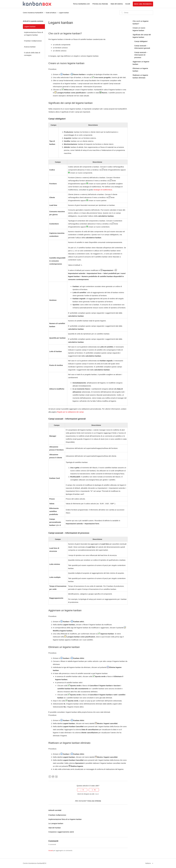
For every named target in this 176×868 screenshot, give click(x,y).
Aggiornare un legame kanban (65, 610)
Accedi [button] (128, 4)
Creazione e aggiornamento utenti (61, 832)
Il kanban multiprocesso (33, 41)
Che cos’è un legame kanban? (65, 33)
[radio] (82, 790)
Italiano (148, 863)
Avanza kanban (30, 47)
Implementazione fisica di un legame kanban (33, 34)
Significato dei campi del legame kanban (70, 103)
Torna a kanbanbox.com (81, 4)
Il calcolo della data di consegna (32, 54)
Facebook (50, 777)
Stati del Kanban (55, 828)
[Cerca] (136, 13)
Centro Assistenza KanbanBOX (33, 13)
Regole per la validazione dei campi (70, 412)
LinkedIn (56, 777)
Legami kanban (64, 13)
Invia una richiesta (143, 4)
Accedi (51, 851)
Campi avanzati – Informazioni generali (67, 419)
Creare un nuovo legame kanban (66, 63)
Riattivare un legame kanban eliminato (69, 743)
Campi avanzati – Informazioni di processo (141, 55)
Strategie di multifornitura (103, 190)
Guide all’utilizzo (51, 13)
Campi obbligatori (141, 41)
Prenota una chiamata (100, 4)
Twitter (53, 777)
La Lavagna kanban (56, 823)
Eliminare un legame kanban (64, 647)
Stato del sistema (117, 4)
